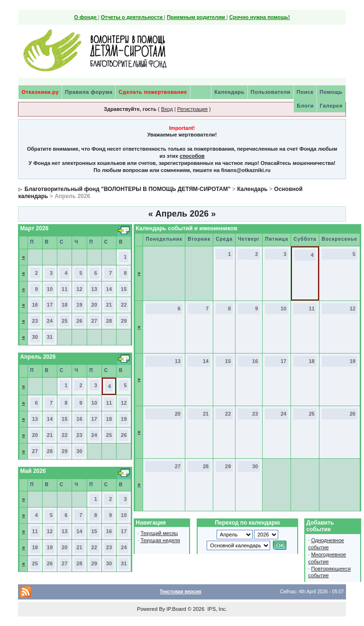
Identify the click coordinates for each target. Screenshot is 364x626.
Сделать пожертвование (153, 92)
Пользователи (271, 92)
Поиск (305, 92)
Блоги (305, 106)
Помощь (331, 92)
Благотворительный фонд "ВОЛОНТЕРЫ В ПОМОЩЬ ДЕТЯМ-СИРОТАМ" (128, 189)
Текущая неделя (160, 540)
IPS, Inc (216, 609)
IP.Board (176, 609)
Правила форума (89, 92)
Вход (167, 109)
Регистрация (192, 109)
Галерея (331, 106)
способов (192, 156)
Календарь (229, 92)
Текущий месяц (159, 533)
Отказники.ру (40, 92)
